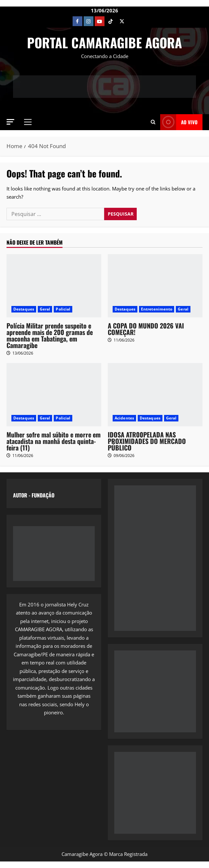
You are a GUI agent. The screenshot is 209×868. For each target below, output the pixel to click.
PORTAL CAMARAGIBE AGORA (104, 42)
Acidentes (124, 418)
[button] (10, 122)
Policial (63, 309)
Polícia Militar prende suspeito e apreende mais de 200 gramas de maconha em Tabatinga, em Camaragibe (50, 335)
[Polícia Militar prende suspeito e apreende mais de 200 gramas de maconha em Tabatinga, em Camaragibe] (54, 286)
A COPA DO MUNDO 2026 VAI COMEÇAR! (146, 329)
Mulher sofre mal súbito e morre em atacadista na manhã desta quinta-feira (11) (54, 441)
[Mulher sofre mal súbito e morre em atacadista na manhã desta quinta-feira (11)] (54, 395)
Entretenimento (157, 309)
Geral (45, 309)
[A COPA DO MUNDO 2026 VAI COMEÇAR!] (155, 286)
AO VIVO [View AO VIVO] (179, 122)
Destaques (24, 309)
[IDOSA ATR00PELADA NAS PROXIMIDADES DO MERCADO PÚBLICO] (155, 395)
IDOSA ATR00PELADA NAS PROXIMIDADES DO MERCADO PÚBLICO (147, 441)
